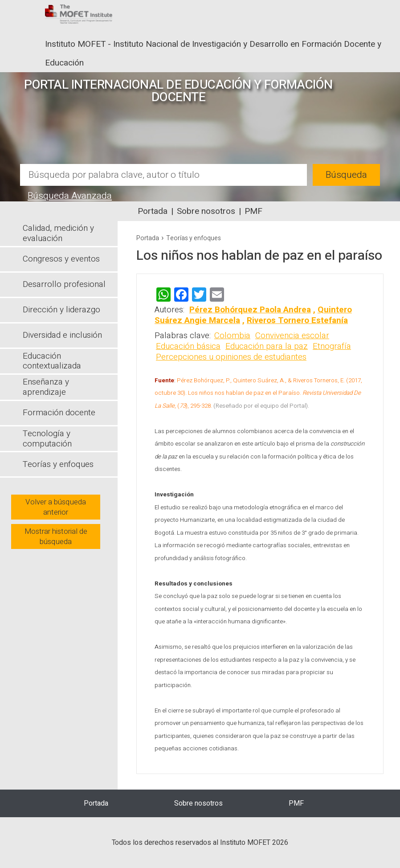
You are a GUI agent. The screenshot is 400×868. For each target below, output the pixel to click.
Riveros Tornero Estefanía (297, 320)
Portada (153, 211)
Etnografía (332, 346)
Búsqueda (346, 175)
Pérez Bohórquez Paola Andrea (250, 310)
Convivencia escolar (292, 336)
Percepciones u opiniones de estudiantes (231, 357)
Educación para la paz (267, 346)
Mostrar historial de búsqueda (56, 536)
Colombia (232, 336)
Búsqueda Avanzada (70, 196)
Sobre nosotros (206, 211)
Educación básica (188, 346)
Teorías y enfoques (194, 238)
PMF (253, 211)
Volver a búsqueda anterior (56, 507)
